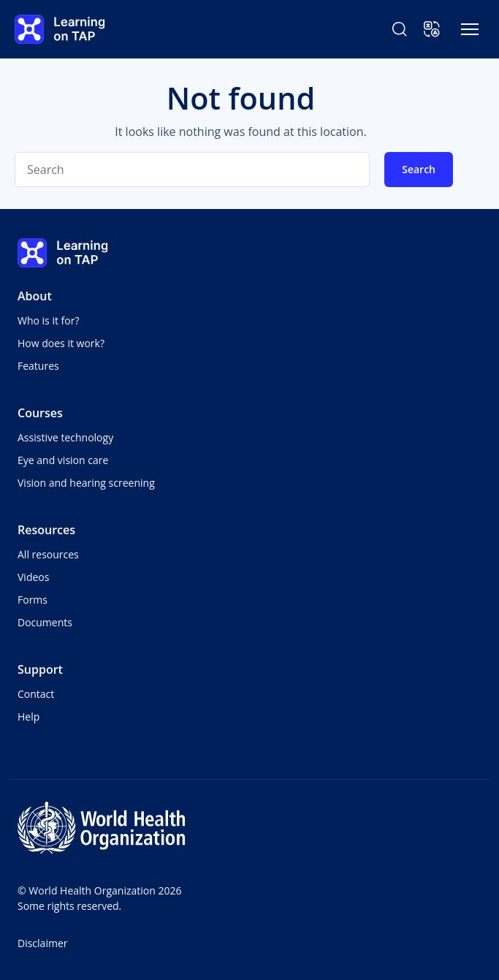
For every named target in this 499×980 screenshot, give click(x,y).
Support (40, 669)
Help (28, 717)
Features (38, 366)
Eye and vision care (63, 460)
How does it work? (61, 343)
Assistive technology (65, 437)
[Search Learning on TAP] (400, 29)
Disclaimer (42, 943)
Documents (45, 622)
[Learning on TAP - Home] (60, 29)
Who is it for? (48, 320)
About (35, 296)
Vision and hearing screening (86, 483)
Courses (40, 413)
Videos (33, 577)
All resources (48, 554)
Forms (33, 600)
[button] (432, 29)
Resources (46, 530)
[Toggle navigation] (470, 29)
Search (419, 169)
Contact (36, 694)
